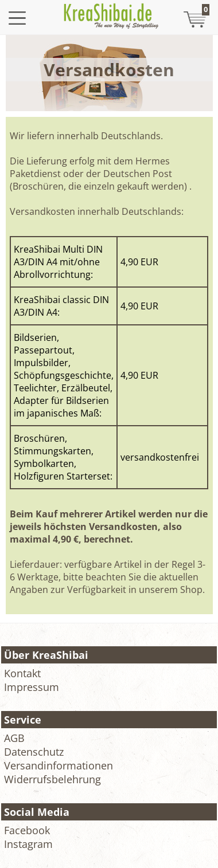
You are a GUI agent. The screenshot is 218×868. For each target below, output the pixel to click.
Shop (191, 590)
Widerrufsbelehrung (52, 779)
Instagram (28, 844)
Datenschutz (34, 752)
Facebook (27, 830)
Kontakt (22, 673)
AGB (14, 738)
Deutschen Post (138, 174)
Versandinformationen (59, 765)
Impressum (32, 687)
